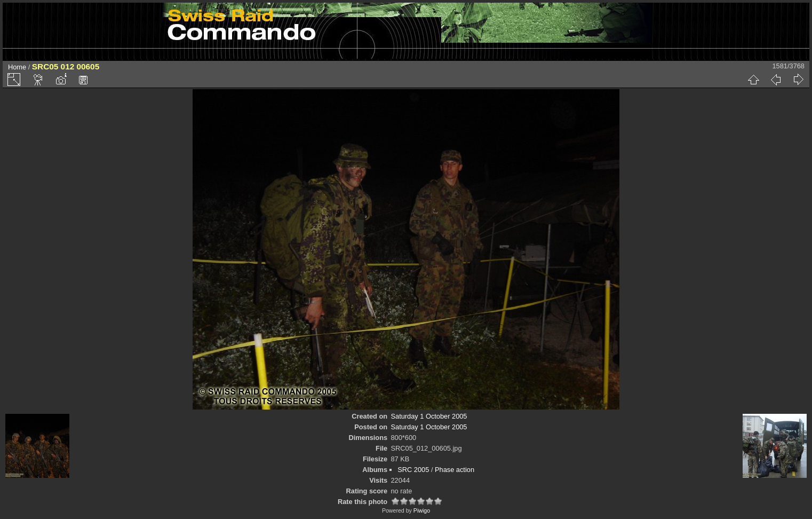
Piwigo (422, 510)
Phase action (455, 470)
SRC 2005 (413, 470)
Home (17, 67)
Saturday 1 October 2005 (429, 416)
